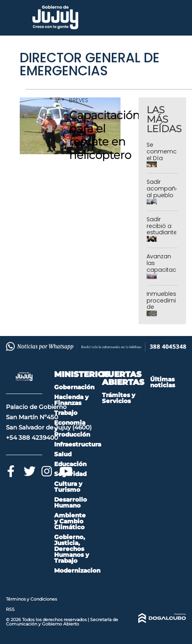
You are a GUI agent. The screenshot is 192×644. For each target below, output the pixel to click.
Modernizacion (77, 570)
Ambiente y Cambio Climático (70, 521)
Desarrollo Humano (71, 502)
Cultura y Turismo (68, 487)
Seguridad (70, 474)
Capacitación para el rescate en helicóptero (104, 135)
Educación (70, 464)
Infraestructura (78, 444)
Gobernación (74, 387)
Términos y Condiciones (31, 599)
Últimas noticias (163, 382)
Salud (63, 454)
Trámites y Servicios (119, 398)
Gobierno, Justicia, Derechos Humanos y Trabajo (72, 549)
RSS (10, 609)
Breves (79, 100)
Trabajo (66, 413)
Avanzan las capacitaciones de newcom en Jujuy (169, 273)
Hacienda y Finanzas (71, 400)
